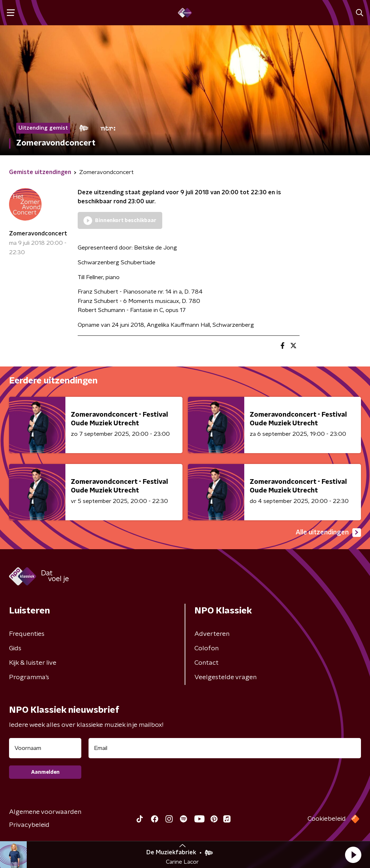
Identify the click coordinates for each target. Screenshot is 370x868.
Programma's (29, 677)
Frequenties (27, 634)
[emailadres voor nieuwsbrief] (225, 748)
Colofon (206, 648)
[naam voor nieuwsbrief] (45, 748)
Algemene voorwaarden (45, 812)
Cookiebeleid (327, 819)
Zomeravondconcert (38, 234)
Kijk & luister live (33, 663)
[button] (353, 855)
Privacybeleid (29, 825)
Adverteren (212, 634)
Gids (15, 648)
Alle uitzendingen (328, 533)
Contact (206, 663)
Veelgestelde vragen (225, 677)
